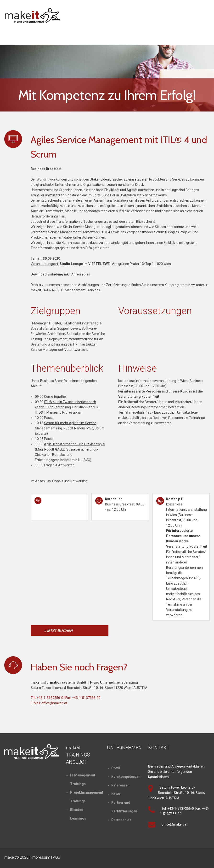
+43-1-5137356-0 (50, 698)
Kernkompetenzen (126, 777)
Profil (116, 768)
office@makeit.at (54, 703)
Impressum (41, 857)
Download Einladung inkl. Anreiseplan (60, 274)
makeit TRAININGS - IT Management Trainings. (66, 290)
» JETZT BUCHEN (58, 630)
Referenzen (120, 785)
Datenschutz (121, 820)
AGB (57, 857)
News (116, 794)
